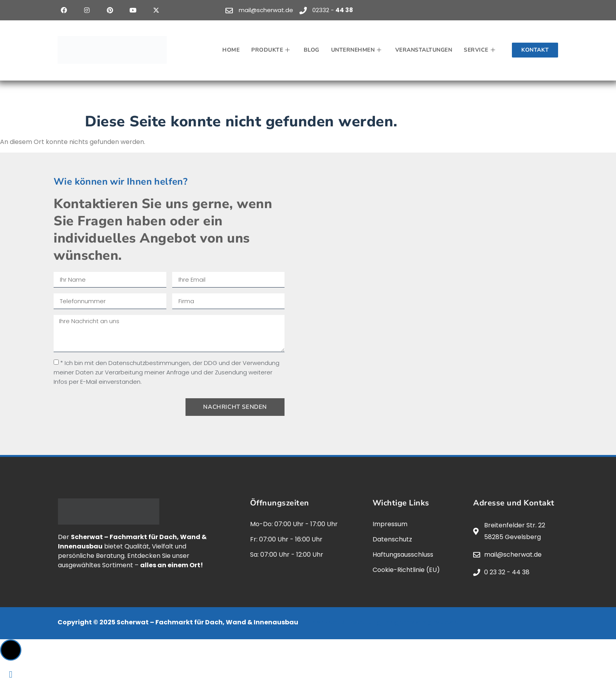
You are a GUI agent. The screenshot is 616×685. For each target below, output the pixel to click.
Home (231, 50)
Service (480, 50)
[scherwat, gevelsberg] (441, 289)
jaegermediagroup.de (421, 622)
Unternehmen (357, 50)
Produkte (272, 50)
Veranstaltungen (424, 50)
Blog (312, 50)
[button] (11, 650)
